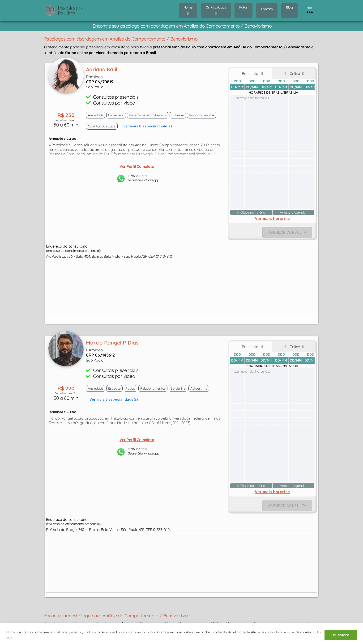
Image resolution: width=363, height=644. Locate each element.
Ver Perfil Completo (137, 166)
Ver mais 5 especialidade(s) (114, 399)
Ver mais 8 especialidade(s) (148, 126)
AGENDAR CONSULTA (287, 232)
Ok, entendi (341, 635)
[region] (181, 633)
